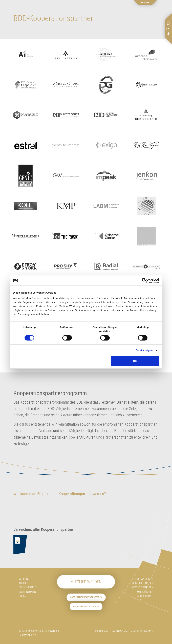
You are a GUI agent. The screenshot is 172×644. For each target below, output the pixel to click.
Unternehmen (27, 592)
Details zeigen (144, 350)
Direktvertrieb (28, 587)
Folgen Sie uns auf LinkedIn (86, 607)
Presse (23, 596)
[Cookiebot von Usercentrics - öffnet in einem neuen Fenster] (144, 280)
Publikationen (144, 592)
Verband (24, 579)
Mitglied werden (86, 582)
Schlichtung (145, 596)
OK (135, 361)
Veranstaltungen (142, 587)
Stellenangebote (143, 579)
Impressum (102, 631)
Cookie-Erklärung (142, 631)
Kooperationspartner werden (86, 597)
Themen (24, 583)
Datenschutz (120, 631)
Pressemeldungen (142, 583)
